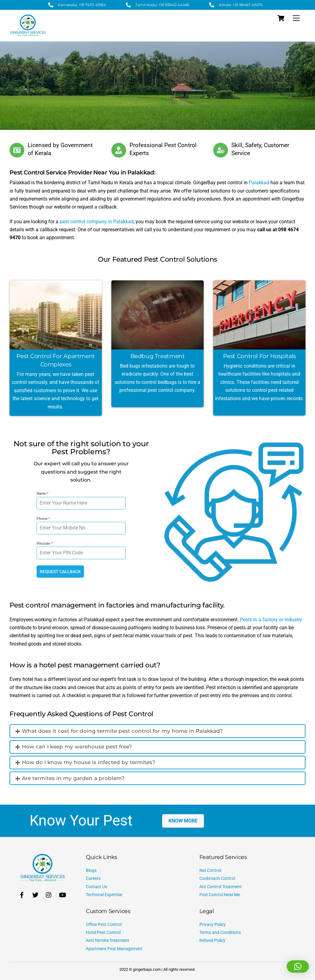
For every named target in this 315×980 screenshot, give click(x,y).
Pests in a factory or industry (271, 619)
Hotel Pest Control (103, 932)
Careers (93, 878)
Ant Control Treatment (221, 886)
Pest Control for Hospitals (259, 356)
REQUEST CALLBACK (60, 572)
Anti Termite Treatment (108, 940)
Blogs (91, 870)
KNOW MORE (183, 820)
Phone (43, 519)
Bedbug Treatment (158, 356)
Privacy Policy (213, 924)
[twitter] (35, 894)
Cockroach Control (217, 878)
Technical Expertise (104, 894)
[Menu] (296, 18)
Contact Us (96, 886)
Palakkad (259, 183)
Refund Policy (212, 940)
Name (42, 494)
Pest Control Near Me (220, 894)
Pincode (45, 544)
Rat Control (210, 870)
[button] (298, 966)
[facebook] (22, 894)
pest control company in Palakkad (97, 222)
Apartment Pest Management (114, 948)
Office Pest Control (104, 924)
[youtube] (62, 894)
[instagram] (49, 894)
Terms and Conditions (220, 932)
